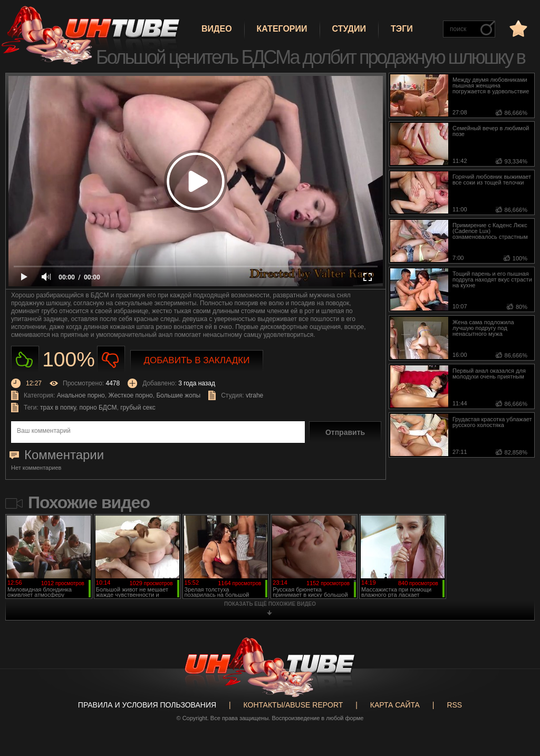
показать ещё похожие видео (270, 604)
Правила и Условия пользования (147, 705)
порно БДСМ (98, 408)
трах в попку (58, 408)
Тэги (402, 29)
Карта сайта (395, 705)
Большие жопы (178, 395)
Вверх (516, 714)
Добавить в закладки (197, 360)
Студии (349, 29)
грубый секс (138, 408)
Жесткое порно (130, 395)
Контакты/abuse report (293, 705)
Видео (217, 29)
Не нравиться (111, 360)
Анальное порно (81, 395)
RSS (454, 705)
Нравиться (25, 360)
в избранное (517, 28)
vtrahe (254, 395)
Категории (282, 29)
